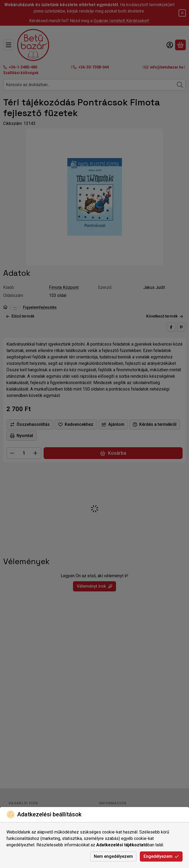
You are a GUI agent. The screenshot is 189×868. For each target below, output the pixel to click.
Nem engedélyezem (113, 856)
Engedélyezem (161, 856)
